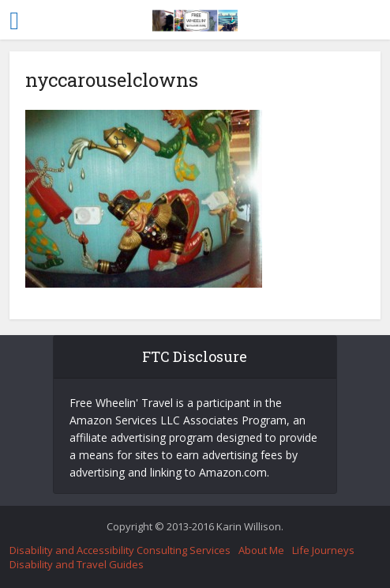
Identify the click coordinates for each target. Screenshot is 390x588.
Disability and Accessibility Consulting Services (120, 550)
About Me (261, 550)
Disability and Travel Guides (77, 564)
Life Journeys (323, 550)
